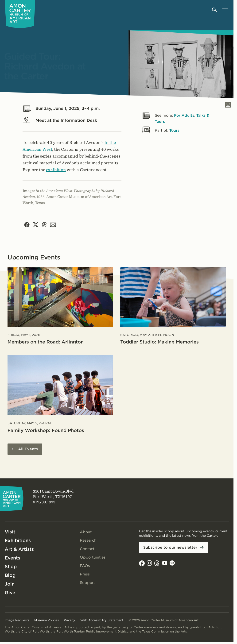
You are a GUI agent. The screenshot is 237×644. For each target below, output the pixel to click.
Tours (175, 130)
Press (85, 574)
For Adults (184, 115)
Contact (87, 549)
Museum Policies (47, 620)
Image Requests (17, 620)
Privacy (70, 620)
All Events (28, 449)
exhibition (56, 170)
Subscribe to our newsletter (170, 548)
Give (10, 593)
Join (10, 584)
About (86, 532)
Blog (10, 575)
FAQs (85, 566)
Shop (11, 567)
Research (88, 541)
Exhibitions (18, 541)
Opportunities (93, 557)
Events (12, 558)
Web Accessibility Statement (102, 620)
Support (87, 583)
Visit (10, 532)
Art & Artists (19, 549)
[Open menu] (225, 10)
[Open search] (215, 10)
